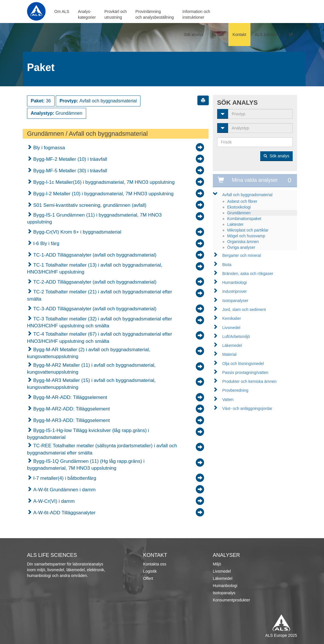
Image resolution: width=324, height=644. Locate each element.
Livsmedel (231, 328)
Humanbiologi (235, 282)
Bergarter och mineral (242, 255)
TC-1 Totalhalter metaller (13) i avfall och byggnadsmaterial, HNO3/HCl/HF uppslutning (95, 269)
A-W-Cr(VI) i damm (53, 501)
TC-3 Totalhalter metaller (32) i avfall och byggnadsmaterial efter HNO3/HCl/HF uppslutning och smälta (100, 322)
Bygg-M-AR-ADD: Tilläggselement (70, 397)
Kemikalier (232, 318)
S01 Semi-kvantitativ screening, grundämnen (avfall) (89, 205)
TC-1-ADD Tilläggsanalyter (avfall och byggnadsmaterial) (94, 255)
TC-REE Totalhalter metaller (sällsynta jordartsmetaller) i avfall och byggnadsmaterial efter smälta (102, 449)
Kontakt (239, 35)
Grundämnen (239, 213)
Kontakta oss (155, 564)
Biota (227, 265)
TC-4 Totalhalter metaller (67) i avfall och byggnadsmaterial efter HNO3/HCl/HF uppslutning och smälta (100, 338)
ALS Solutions (267, 35)
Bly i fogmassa (48, 148)
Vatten (228, 400)
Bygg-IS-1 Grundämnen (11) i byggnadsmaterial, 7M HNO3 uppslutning (94, 218)
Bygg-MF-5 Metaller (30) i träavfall (70, 171)
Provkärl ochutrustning (115, 14)
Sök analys (193, 35)
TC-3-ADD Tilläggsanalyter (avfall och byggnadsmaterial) (94, 309)
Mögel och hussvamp (246, 236)
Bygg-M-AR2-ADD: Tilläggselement (71, 409)
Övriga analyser (241, 247)
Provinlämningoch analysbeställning (155, 14)
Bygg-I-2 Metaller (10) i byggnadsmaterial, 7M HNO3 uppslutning (103, 194)
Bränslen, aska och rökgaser (248, 274)
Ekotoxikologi (239, 207)
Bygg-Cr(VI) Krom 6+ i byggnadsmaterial (77, 232)
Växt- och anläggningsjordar (247, 408)
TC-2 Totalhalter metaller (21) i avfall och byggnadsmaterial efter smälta (100, 295)
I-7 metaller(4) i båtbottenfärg (64, 478)
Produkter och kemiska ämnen (249, 381)
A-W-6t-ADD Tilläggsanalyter (64, 513)
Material (230, 354)
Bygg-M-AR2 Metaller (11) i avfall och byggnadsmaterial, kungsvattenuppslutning (91, 369)
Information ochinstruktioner (196, 14)
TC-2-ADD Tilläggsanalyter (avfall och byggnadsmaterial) (94, 282)
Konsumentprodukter (232, 600)
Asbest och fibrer (242, 201)
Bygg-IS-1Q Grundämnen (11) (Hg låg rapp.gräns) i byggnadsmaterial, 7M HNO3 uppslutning (86, 465)
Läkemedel (232, 345)
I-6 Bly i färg (46, 243)
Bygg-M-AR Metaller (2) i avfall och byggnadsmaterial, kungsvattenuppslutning (89, 353)
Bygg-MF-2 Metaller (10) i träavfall (70, 159)
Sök (218, 35)
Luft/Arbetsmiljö (236, 337)
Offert (148, 578)
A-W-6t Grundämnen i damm (64, 490)
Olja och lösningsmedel (243, 364)
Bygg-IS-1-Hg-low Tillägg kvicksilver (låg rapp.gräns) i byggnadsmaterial (88, 434)
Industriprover (235, 291)
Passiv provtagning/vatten (245, 372)
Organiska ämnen (243, 242)
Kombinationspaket (244, 219)
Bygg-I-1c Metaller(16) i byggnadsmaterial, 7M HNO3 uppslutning (103, 182)
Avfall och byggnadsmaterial (247, 195)
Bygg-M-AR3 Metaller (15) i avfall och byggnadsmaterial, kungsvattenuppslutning (91, 384)
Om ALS (62, 12)
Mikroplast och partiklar (248, 230)
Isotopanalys (224, 593)
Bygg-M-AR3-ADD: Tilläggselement (71, 420)
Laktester (236, 224)
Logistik (150, 571)
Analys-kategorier (87, 14)
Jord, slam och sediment (244, 309)
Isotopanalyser (235, 301)
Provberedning (235, 390)
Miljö (217, 564)
